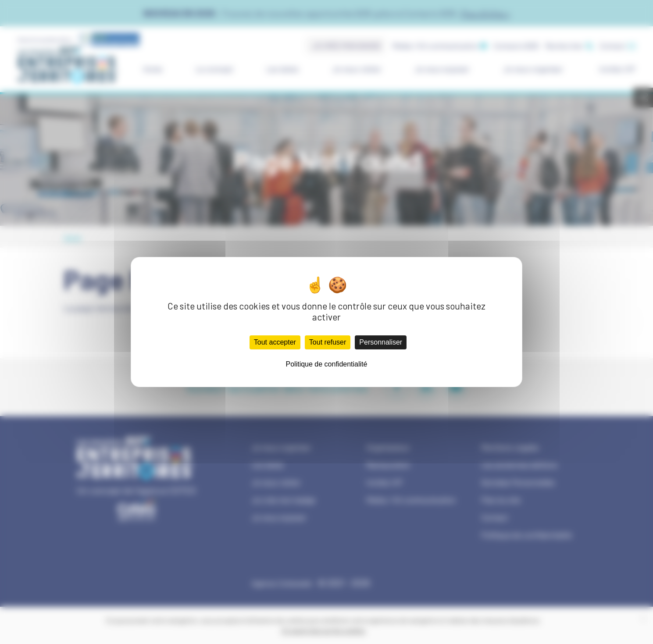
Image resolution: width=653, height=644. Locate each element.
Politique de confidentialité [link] (327, 364)
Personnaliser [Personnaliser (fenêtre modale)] (381, 342)
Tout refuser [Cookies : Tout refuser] (328, 342)
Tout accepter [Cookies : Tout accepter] (275, 342)
